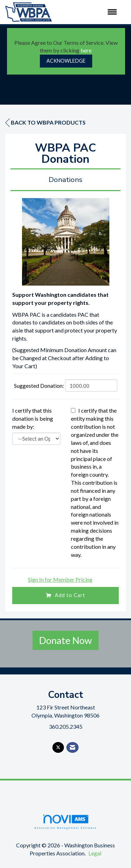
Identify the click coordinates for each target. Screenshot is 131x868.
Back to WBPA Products (45, 123)
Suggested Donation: (39, 386)
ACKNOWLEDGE (66, 61)
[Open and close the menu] (88, 12)
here (86, 50)
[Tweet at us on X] (58, 747)
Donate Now (65, 640)
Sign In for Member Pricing (60, 579)
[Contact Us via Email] (72, 747)
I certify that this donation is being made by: (33, 418)
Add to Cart (65, 595)
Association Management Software (65, 822)
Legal (95, 853)
